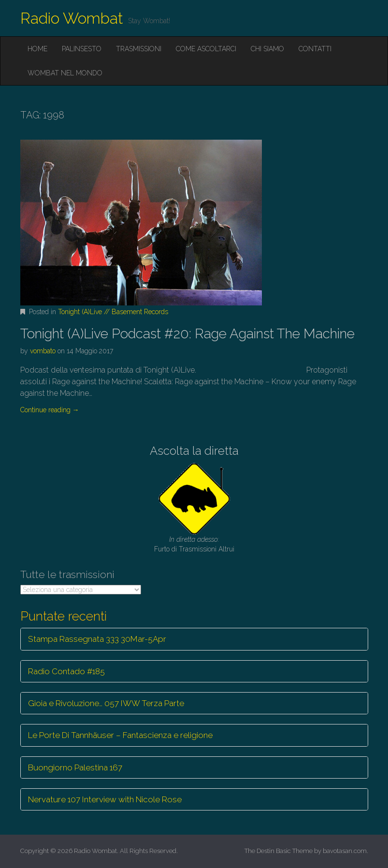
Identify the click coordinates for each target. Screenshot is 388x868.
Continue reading (50, 410)
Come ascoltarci (206, 49)
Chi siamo (267, 49)
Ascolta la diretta (194, 451)
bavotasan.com (345, 851)
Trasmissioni (139, 49)
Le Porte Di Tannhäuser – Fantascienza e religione (120, 735)
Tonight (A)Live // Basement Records (113, 312)
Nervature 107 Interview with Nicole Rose (105, 799)
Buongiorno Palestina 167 (75, 767)
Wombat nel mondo (65, 73)
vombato (43, 351)
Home (37, 49)
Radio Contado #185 (66, 671)
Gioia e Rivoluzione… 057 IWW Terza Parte (106, 703)
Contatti (315, 49)
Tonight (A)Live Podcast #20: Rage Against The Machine (187, 334)
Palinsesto (82, 49)
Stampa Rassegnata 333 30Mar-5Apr (97, 639)
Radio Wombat (72, 18)
